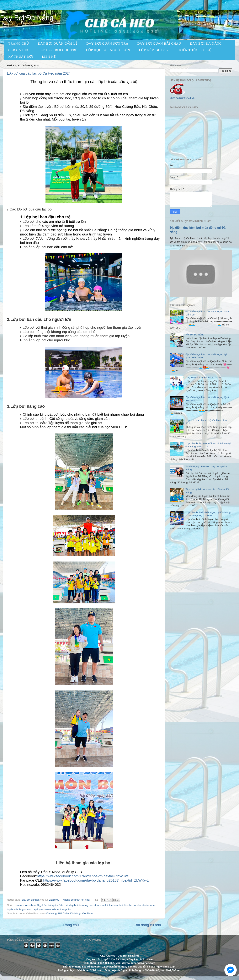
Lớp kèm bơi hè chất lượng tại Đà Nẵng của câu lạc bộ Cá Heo (208, 514)
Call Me (191, 98)
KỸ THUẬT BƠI (21, 57)
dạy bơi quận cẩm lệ (58, 44)
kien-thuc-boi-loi (99, 905)
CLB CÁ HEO (19, 50)
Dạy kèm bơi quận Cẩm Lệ (52, 905)
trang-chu (65, 909)
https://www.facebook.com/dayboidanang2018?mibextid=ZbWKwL (96, 880)
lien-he (128, 905)
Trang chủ (71, 925)
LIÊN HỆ (49, 57)
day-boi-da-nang (79, 905)
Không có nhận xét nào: (77, 900)
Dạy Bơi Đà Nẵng (206, 44)
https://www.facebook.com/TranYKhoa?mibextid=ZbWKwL (83, 876)
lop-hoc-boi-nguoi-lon (19, 909)
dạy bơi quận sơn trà (107, 44)
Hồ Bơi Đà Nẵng (195, 335)
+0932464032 (178, 98)
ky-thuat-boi (116, 905)
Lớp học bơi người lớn (108, 50)
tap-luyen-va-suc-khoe (46, 909)
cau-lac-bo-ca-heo (25, 905)
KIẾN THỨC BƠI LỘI (196, 50)
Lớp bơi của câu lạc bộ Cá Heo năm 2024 (39, 73)
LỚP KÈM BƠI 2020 (155, 50)
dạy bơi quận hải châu (159, 44)
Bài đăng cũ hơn (148, 925)
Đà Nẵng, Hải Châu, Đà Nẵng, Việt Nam (70, 913)
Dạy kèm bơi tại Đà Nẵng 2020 (203, 377)
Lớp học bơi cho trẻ (58, 50)
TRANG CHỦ (19, 44)
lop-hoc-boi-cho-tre (144, 905)
